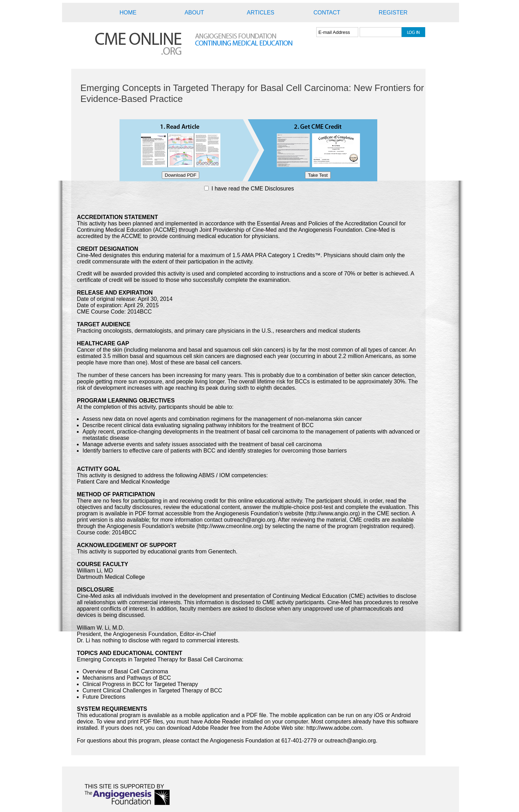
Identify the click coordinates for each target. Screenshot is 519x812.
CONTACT (327, 13)
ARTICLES (261, 13)
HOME (128, 13)
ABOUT (194, 13)
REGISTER (393, 13)
